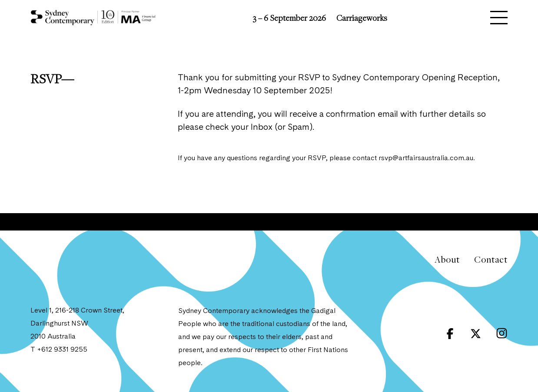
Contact (491, 259)
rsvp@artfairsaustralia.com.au (426, 158)
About (447, 259)
